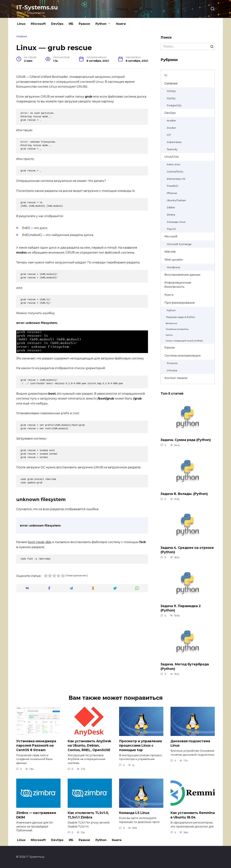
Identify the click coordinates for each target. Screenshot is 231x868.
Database (171, 83)
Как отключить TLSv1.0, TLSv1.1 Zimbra (88, 815)
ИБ (71, 24)
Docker (171, 128)
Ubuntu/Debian (176, 200)
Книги (121, 24)
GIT (169, 135)
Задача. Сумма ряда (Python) (186, 440)
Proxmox (172, 363)
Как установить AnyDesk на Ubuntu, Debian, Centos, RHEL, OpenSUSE (89, 745)
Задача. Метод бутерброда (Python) (185, 666)
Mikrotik (170, 252)
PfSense (172, 193)
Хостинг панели (176, 378)
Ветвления (171, 323)
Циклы (169, 335)
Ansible (171, 121)
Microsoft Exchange (179, 244)
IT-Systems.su (37, 7)
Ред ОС (172, 229)
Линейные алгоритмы (177, 329)
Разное (84, 24)
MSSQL (171, 91)
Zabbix (171, 207)
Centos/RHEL (175, 172)
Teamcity (172, 149)
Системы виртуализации (183, 355)
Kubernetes (174, 142)
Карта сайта (143, 9)
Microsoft (38, 24)
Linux (21, 24)
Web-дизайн (174, 260)
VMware (172, 370)
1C (166, 75)
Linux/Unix (172, 157)
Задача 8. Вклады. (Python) (184, 494)
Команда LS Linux (134, 813)
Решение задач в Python (181, 317)
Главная (122, 9)
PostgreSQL (174, 105)
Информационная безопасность (178, 285)
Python (101, 24)
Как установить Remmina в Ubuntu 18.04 (193, 815)
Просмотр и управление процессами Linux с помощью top (141, 745)
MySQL (171, 98)
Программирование (180, 303)
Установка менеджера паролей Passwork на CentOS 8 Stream (36, 745)
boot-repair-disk (40, 542)
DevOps (57, 24)
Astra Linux (173, 164)
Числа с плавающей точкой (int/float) (184, 341)
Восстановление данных (182, 275)
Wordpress (173, 267)
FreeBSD (173, 186)
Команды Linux (176, 222)
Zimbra (171, 215)
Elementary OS (176, 179)
